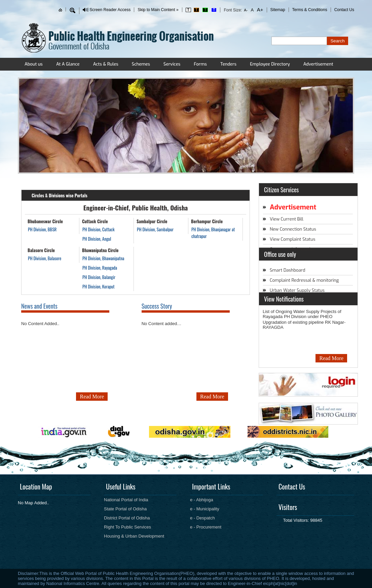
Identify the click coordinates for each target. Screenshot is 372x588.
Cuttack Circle (95, 221)
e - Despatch (202, 518)
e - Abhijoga (202, 500)
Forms (200, 64)
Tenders (228, 64)
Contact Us (344, 10)
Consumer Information (293, 249)
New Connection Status (293, 229)
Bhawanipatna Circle (100, 250)
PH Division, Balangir (99, 277)
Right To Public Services (127, 527)
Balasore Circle (41, 250)
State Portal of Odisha (125, 509)
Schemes (141, 64)
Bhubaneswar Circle (45, 221)
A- (246, 10)
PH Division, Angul (97, 239)
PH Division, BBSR (42, 229)
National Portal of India (126, 500)
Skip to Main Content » (158, 10)
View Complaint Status (292, 239)
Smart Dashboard (287, 270)
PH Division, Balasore (45, 258)
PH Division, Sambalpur (155, 229)
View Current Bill (287, 219)
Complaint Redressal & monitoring (304, 280)
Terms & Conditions (310, 10)
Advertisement (318, 64)
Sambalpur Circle (152, 221)
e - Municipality (205, 509)
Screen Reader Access (110, 10)
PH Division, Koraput (99, 286)
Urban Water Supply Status (297, 290)
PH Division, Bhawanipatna (103, 258)
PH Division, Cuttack (98, 229)
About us (34, 64)
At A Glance (68, 64)
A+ (259, 10)
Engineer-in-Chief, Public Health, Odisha (136, 207)
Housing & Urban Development (134, 536)
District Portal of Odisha (127, 518)
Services (172, 64)
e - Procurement (206, 527)
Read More (92, 397)
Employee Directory (270, 64)
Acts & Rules (106, 64)
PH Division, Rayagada (100, 268)
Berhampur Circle (207, 221)
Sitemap (278, 10)
